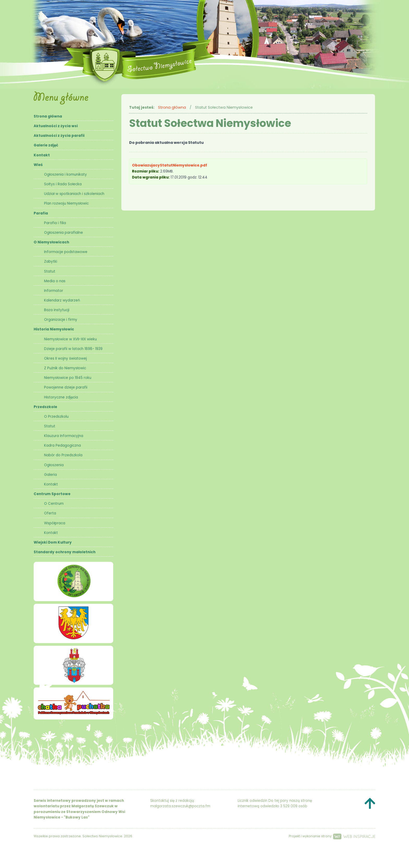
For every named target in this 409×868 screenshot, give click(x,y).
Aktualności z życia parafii (59, 136)
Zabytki (51, 261)
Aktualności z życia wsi (56, 126)
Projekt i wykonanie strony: (332, 836)
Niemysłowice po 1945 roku (68, 378)
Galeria (50, 475)
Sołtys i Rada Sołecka (63, 184)
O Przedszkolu (56, 417)
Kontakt (42, 155)
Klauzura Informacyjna (64, 436)
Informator (54, 291)
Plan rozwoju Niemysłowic (66, 203)
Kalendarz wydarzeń (62, 300)
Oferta (50, 513)
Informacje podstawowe (66, 252)
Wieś (38, 165)
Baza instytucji (57, 310)
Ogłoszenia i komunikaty (65, 174)
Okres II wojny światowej (65, 358)
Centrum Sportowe (52, 494)
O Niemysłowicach (51, 242)
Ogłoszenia (54, 465)
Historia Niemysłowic (54, 329)
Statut (50, 271)
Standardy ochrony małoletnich (65, 552)
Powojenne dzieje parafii (66, 387)
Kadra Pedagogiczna (62, 445)
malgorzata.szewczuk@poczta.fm (180, 806)
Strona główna (48, 116)
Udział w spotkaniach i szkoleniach (74, 194)
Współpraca (55, 523)
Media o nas (55, 281)
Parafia (41, 213)
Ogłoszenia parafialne (64, 233)
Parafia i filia (55, 223)
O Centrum (54, 504)
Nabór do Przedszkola (63, 455)
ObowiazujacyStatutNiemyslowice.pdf (170, 165)
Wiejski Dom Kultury (53, 542)
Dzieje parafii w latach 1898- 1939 (73, 349)
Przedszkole (45, 407)
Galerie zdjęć (46, 145)
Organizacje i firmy (61, 320)
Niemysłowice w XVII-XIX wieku (70, 339)
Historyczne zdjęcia (61, 397)
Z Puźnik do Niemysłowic (65, 368)
